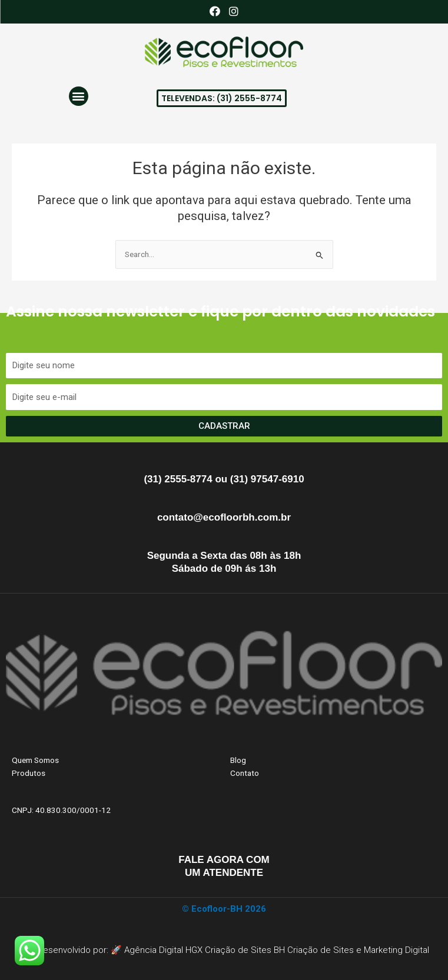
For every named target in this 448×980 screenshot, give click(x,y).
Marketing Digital (396, 950)
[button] (79, 96)
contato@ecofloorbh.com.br (224, 517)
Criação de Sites (321, 950)
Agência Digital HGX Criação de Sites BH (205, 950)
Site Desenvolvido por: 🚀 (72, 950)
